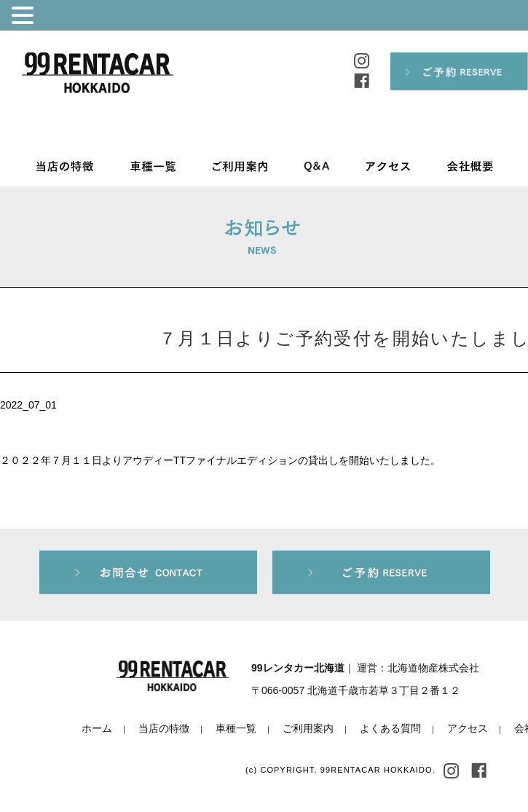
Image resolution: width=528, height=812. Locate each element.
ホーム (97, 728)
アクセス (468, 728)
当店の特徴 (164, 728)
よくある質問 (390, 728)
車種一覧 (236, 728)
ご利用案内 (308, 728)
